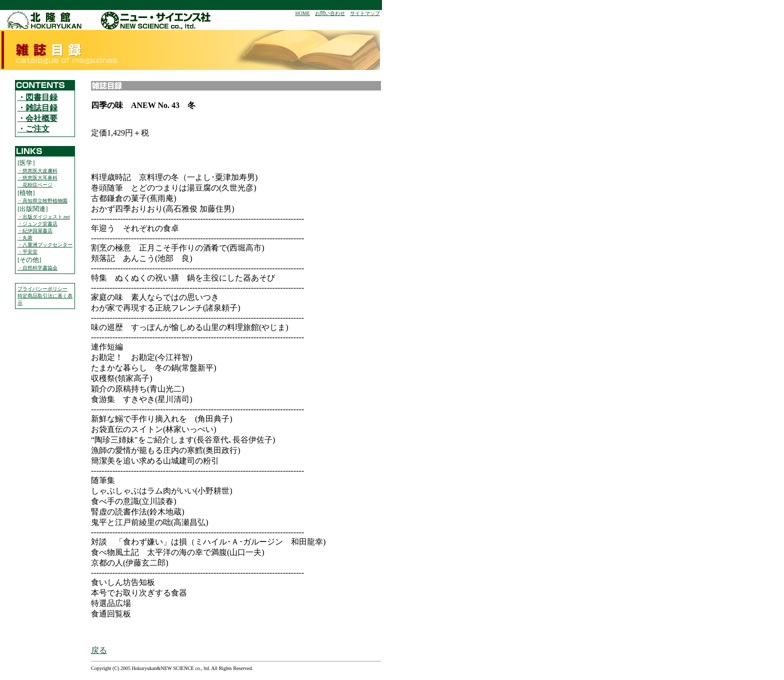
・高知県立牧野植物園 (42, 201)
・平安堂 (27, 252)
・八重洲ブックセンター (45, 245)
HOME (303, 13)
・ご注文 (33, 129)
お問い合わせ (330, 13)
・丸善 (25, 238)
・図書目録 (37, 97)
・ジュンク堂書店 (37, 224)
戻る (99, 650)
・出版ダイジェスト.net (44, 217)
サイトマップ (365, 13)
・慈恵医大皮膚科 (37, 171)
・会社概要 (37, 118)
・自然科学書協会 (37, 268)
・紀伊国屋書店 (35, 231)
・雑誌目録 (37, 108)
